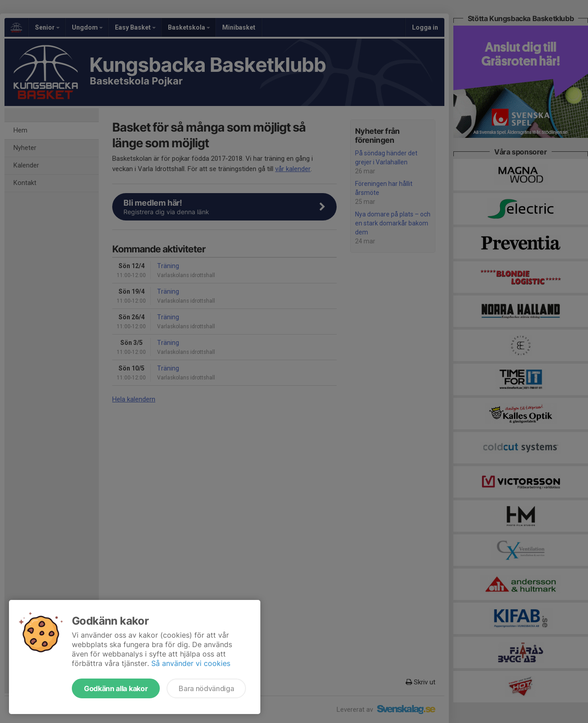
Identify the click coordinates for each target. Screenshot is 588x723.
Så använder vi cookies (191, 663)
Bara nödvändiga (206, 688)
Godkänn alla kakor (116, 688)
